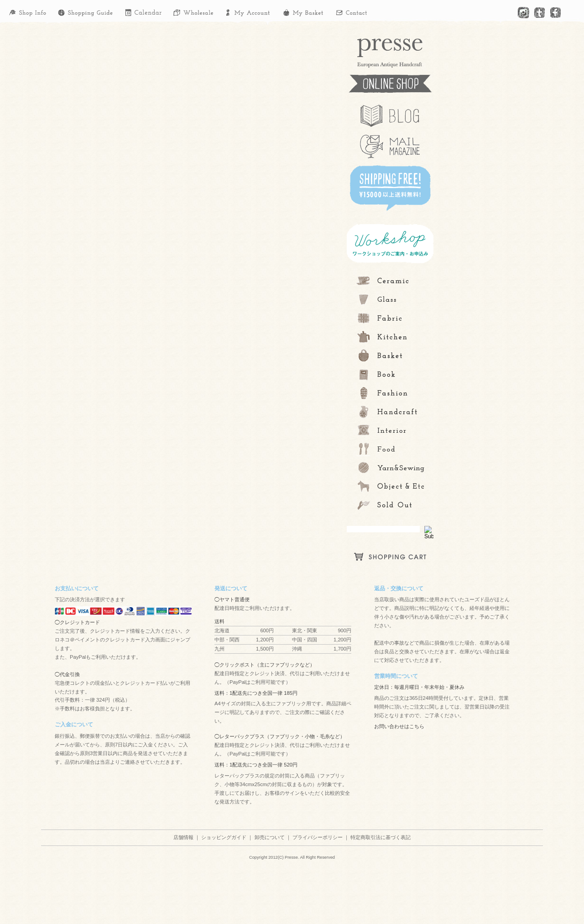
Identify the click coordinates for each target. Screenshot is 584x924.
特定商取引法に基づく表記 (381, 837)
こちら (417, 726)
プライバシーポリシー (318, 837)
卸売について (270, 837)
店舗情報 (183, 837)
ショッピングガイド (224, 837)
